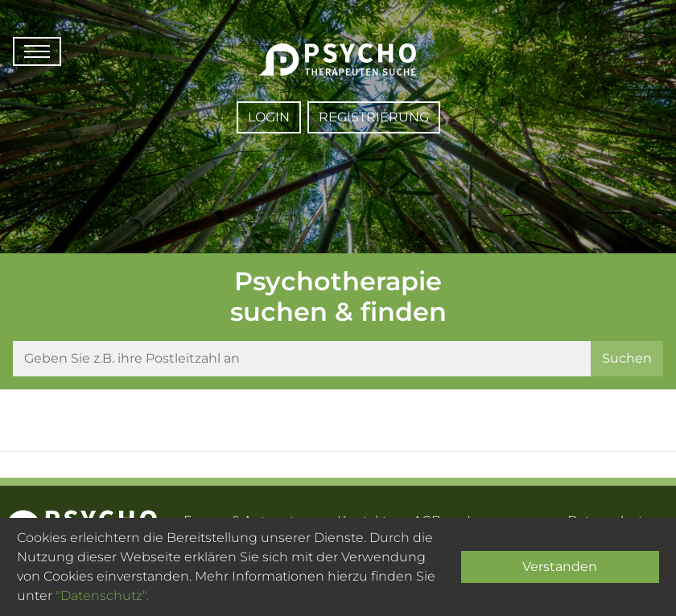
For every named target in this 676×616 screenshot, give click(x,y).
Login (269, 117)
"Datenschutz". (102, 595)
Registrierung (374, 117)
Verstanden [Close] (560, 567)
